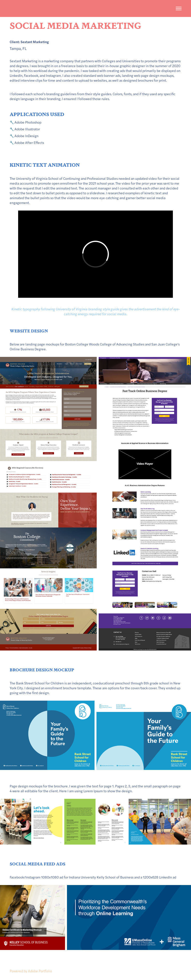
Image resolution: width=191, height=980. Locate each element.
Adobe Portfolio (40, 971)
